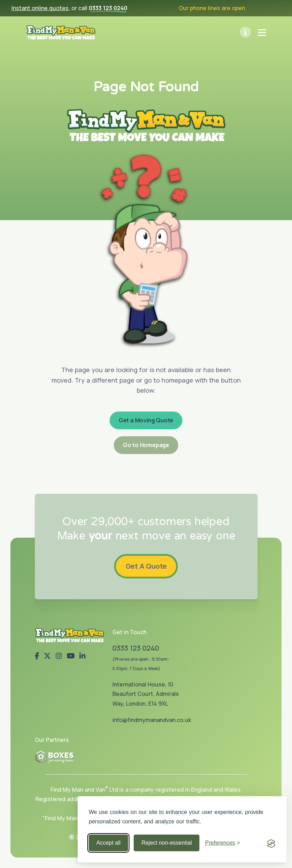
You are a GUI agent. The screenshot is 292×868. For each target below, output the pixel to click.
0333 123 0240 (108, 8)
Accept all (108, 843)
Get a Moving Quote (146, 420)
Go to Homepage (146, 445)
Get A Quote (146, 566)
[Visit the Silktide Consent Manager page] (271, 843)
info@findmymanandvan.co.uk (152, 720)
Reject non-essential (167, 843)
